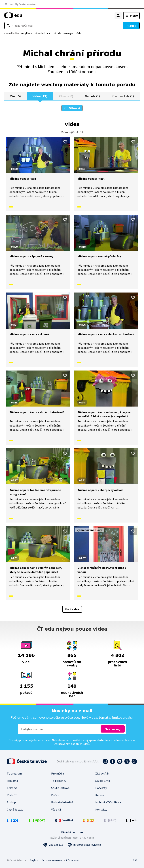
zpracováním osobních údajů (72, 744)
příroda (57, 33)
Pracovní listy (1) (123, 96)
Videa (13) (40, 96)
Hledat (131, 26)
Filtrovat (75, 108)
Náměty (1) (92, 96)
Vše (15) (15, 96)
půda (78, 33)
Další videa (72, 609)
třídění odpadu (43, 33)
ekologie (68, 33)
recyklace (27, 33)
